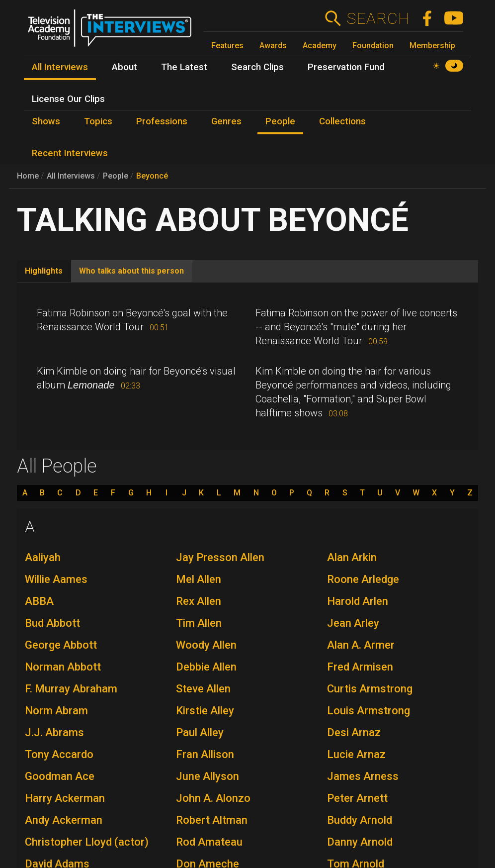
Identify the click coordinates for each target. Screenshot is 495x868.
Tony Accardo (59, 754)
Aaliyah (43, 557)
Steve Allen (203, 689)
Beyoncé (152, 176)
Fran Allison (205, 754)
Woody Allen (206, 645)
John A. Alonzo (213, 798)
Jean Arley (353, 623)
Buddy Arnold (360, 820)
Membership (432, 46)
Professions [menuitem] (162, 121)
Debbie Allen (206, 667)
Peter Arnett (357, 798)
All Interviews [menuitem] (60, 67)
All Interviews (71, 176)
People (116, 176)
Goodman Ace (60, 776)
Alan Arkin (352, 557)
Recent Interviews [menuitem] (70, 153)
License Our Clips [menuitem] (68, 99)
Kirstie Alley (205, 711)
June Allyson (207, 776)
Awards (273, 46)
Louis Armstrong (369, 711)
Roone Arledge (363, 579)
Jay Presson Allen (220, 557)
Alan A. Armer (361, 645)
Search (378, 18)
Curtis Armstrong (370, 689)
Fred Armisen (360, 667)
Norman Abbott (63, 667)
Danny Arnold (360, 842)
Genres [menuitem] (226, 121)
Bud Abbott (52, 623)
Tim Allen (199, 623)
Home (28, 176)
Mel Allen (199, 579)
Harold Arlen (358, 601)
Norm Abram (56, 711)
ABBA (39, 601)
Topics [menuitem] (98, 121)
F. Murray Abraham (71, 689)
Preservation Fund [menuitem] (346, 67)
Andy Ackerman (64, 820)
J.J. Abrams (54, 732)
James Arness (363, 776)
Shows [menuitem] (46, 121)
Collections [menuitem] (342, 121)
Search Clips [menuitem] (257, 67)
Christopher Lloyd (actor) (87, 842)
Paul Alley (200, 732)
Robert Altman (212, 820)
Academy (320, 46)
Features (227, 46)
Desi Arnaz (354, 732)
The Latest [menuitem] (184, 67)
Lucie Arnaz (356, 754)
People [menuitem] (280, 121)
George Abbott (61, 645)
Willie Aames (56, 579)
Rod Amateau (209, 842)
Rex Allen (199, 601)
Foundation (373, 46)
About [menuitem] (124, 67)
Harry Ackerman (65, 798)
